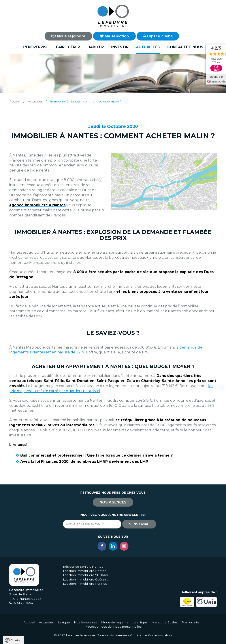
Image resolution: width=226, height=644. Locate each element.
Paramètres (86, 639)
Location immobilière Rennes (85, 584)
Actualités (148, 47)
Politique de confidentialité (26, 628)
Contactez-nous (185, 47)
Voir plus (216, 68)
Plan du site (190, 622)
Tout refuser (58, 639)
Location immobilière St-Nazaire (86, 575)
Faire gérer (68, 47)
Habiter (96, 47)
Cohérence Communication (151, 635)
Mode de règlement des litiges (124, 622)
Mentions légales (165, 622)
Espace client (158, 36)
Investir (120, 47)
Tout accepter (30, 639)
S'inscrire (139, 524)
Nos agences (113, 502)
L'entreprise (36, 47)
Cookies (15, 584)
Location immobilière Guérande (86, 579)
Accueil (15, 101)
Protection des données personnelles (113, 627)
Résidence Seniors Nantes (83, 567)
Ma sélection (114, 36)
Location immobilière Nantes (85, 571)
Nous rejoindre (68, 36)
